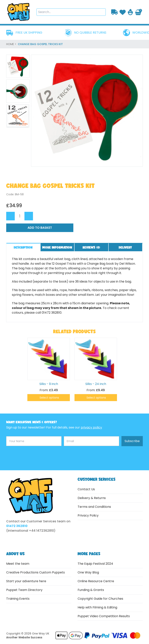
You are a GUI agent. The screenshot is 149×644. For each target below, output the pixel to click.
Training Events (18, 599)
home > (12, 44)
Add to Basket (40, 228)
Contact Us (86, 489)
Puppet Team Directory (24, 590)
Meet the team (18, 564)
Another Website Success (24, 637)
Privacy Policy (88, 515)
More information (57, 247)
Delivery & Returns (92, 498)
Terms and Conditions (94, 507)
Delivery (125, 247)
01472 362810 (17, 526)
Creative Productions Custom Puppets (36, 572)
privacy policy (91, 427)
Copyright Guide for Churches (100, 599)
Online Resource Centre (96, 581)
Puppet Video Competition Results (104, 616)
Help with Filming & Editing (97, 607)
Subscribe (132, 441)
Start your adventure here (26, 581)
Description (23, 247)
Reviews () (91, 247)
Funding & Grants (91, 590)
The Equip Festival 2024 (95, 564)
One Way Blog (88, 572)
